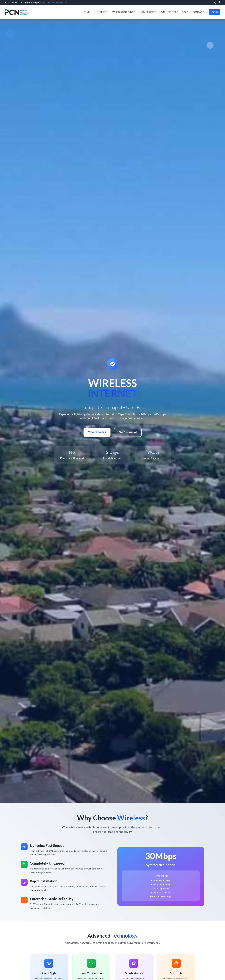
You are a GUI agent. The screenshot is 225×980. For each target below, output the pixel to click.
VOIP (185, 12)
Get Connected (128, 432)
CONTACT (198, 12)
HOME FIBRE (148, 12)
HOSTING (101, 12)
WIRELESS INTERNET (124, 12)
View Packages (97, 432)
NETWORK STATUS (57, 3)
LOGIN (215, 12)
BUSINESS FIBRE (169, 12)
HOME (86, 12)
